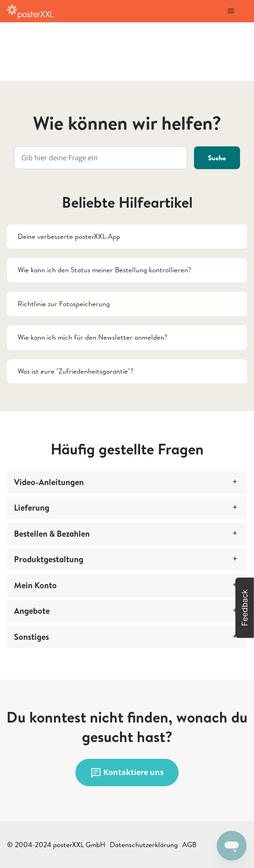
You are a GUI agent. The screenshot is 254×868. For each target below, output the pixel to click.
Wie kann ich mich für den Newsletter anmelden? (93, 337)
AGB (189, 845)
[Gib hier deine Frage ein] (100, 158)
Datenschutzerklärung (144, 845)
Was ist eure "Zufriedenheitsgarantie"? (76, 371)
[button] (245, 608)
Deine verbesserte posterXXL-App (69, 236)
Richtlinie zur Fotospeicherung (64, 304)
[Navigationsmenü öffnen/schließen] (231, 11)
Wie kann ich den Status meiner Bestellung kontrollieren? (104, 270)
